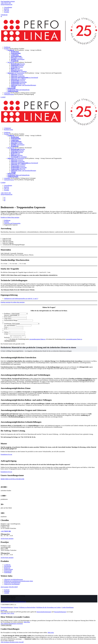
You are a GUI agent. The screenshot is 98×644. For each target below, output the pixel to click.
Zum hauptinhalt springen (8, 1)
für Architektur (19, 71)
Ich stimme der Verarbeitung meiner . (64, 340)
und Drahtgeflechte (18, 90)
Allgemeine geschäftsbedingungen (13, 580)
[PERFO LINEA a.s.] (49, 44)
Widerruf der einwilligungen (12, 585)
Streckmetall (11, 62)
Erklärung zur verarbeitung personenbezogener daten (18, 582)
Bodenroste (7, 568)
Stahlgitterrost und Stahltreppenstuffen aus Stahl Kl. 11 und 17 (21, 299)
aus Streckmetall (24, 78)
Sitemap (16, 608)
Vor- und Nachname (10, 325)
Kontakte (7, 12)
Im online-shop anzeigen (18, 302)
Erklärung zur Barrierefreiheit (27, 608)
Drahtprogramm (8, 570)
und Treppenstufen (16, 73)
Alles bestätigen (5, 643)
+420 (6, 532)
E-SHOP (3, 97)
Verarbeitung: (8, 324)
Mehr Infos (27, 623)
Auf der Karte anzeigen (7, 539)
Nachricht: (7, 338)
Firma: (6, 327)
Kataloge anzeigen (6, 302)
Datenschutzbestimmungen (44, 612)
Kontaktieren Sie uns (6, 455)
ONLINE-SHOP (13, 587)
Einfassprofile (8, 571)
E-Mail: (7, 334)
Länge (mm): (8, 319)
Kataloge (7, 9)
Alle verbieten (5, 624)
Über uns (7, 10)
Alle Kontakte (5, 587)
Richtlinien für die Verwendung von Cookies (49, 608)
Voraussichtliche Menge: (11, 320)
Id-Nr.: (6, 329)
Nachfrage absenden (10, 341)
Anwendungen (8, 7)
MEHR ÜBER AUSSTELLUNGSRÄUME (12, 479)
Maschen (18, 64)
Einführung (7, 47)
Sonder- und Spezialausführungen (23, 85)
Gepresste (17, 75)
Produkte (7, 49)
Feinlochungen (18, 59)
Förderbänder (8, 573)
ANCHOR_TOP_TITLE (7, 614)
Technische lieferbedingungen (12, 583)
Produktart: (8, 314)
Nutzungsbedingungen (7, 608)
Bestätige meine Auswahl (17, 643)
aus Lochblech (18, 79)
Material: (7, 315)
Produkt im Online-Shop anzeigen (10, 217)
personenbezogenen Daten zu (37, 340)
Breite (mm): (8, 317)
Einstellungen (13, 624)
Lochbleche (7, 565)
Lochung (17, 58)
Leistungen (7, 93)
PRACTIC (18, 84)
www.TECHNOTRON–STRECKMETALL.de (13, 602)
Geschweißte (18, 76)
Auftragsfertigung (9, 94)
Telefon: (7, 332)
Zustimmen (20, 624)
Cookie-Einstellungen (68, 608)
